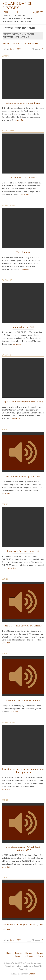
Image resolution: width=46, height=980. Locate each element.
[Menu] (42, 12)
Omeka (32, 974)
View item (20, 120)
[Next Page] (42, 49)
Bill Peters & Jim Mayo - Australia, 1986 (23, 925)
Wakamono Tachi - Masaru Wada (23, 700)
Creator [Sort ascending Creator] (14, 49)
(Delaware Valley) (23, 402)
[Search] (38, 12)
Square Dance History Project (17, 8)
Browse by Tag (19, 44)
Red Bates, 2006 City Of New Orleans (23, 626)
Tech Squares (23, 252)
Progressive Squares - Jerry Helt (23, 551)
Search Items (33, 44)
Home (9, 953)
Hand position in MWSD (23, 327)
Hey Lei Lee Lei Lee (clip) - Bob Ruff (23, 476)
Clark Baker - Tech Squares (23, 178)
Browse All (7, 44)
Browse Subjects (29, 955)
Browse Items (18, 955)
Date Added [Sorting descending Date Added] (19, 49)
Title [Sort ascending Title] (11, 49)
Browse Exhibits (40, 955)
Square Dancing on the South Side (23, 103)
